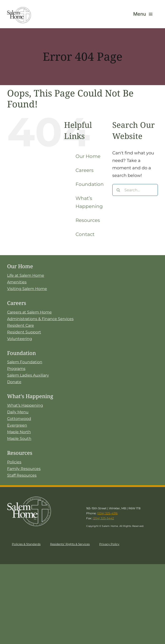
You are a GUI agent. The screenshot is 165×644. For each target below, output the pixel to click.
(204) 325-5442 (103, 518)
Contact (85, 234)
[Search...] (135, 190)
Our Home (88, 156)
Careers (85, 170)
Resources (88, 220)
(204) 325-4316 (107, 513)
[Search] (118, 190)
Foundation (90, 184)
